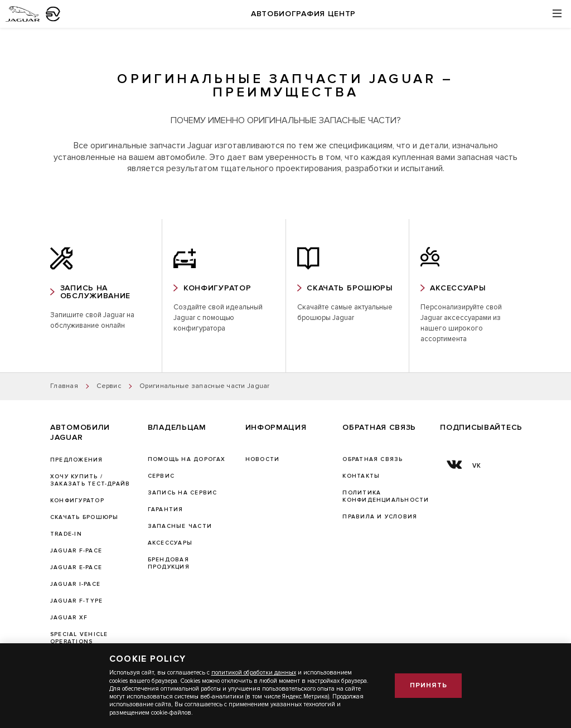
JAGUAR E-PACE (76, 567)
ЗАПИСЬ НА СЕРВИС (183, 493)
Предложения (77, 460)
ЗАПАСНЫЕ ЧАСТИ (180, 526)
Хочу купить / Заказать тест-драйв (90, 480)
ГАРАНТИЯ (166, 509)
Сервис (161, 476)
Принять (429, 685)
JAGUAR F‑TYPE (76, 601)
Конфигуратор (77, 501)
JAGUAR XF (69, 618)
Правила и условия (380, 517)
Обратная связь (372, 459)
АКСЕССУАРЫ (170, 543)
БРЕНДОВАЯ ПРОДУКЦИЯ (169, 563)
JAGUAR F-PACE (76, 551)
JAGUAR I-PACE (75, 584)
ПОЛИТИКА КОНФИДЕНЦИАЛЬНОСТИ (386, 496)
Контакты (361, 476)
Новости (263, 459)
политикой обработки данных (254, 673)
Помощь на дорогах (187, 459)
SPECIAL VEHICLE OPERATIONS (79, 638)
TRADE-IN (66, 534)
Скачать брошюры (84, 517)
